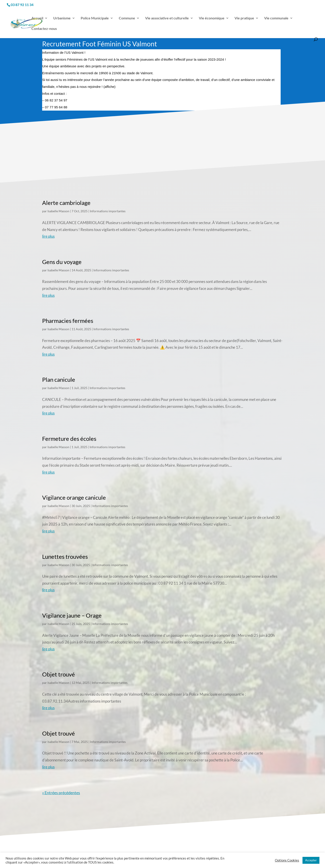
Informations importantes (108, 211)
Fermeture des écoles (69, 439)
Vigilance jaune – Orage (72, 615)
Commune (127, 18)
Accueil (37, 18)
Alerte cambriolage (66, 203)
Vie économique (212, 18)
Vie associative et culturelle (167, 18)
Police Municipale (95, 18)
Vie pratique (244, 18)
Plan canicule (59, 379)
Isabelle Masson (58, 211)
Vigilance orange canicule (74, 497)
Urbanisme (62, 18)
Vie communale (276, 18)
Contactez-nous (44, 29)
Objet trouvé (59, 674)
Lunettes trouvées (65, 557)
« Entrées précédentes (61, 793)
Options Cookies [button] (287, 860)
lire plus (48, 236)
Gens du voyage (62, 262)
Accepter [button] (311, 860)
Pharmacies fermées (68, 321)
